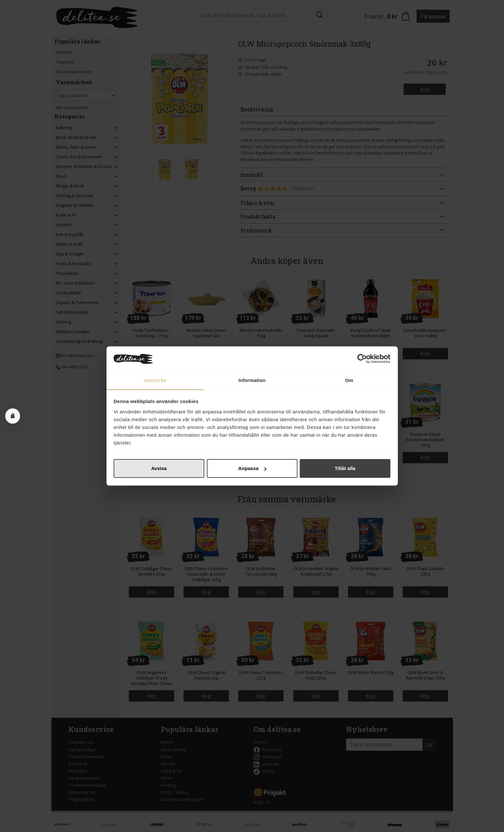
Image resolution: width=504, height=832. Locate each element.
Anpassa (252, 468)
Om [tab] (349, 380)
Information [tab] (252, 380)
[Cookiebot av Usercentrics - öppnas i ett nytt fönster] (362, 359)
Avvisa (159, 468)
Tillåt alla (345, 468)
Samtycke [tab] (155, 380)
